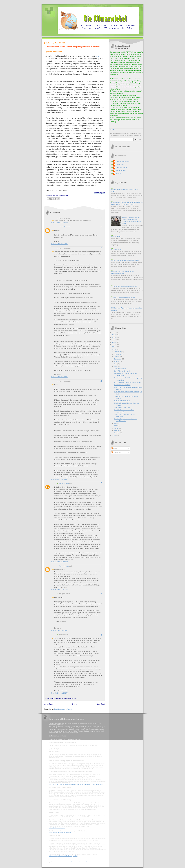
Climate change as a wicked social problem (125, 260)
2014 (114, 340)
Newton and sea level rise (122, 385)
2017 (114, 332)
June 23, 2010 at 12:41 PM (60, 223)
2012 (114, 345)
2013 (114, 342)
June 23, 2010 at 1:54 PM (59, 244)
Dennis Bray (120, 164)
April (116, 426)
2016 (114, 335)
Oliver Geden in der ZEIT (122, 407)
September (118, 359)
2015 (114, 337)
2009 (114, 435)
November (118, 354)
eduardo (119, 174)
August (116, 361)
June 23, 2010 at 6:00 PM (59, 479)
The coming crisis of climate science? (125, 286)
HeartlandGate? (117, 236)
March (116, 428)
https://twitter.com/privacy (57, 828)
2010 (114, 349)
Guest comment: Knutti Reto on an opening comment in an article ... (74, 47)
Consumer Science (120, 369)
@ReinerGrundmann (123, 161)
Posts (114, 448)
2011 (114, 347)
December (118, 352)
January (117, 433)
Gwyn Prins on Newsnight (122, 371)
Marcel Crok (63, 227)
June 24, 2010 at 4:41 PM (59, 630)
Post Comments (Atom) (63, 709)
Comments (116, 452)
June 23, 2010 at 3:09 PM (59, 377)
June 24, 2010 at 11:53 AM (60, 562)
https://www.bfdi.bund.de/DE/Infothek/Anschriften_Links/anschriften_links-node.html (76, 784)
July (116, 364)
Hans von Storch (121, 167)
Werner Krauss (64, 483)
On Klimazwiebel (117, 249)
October (117, 357)
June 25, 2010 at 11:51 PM (60, 693)
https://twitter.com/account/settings (60, 833)
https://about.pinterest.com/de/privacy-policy (63, 856)
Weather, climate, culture (122, 401)
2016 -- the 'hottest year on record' (124, 297)
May (116, 423)
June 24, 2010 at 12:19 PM (60, 589)
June (116, 366)
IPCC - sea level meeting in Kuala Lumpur (127, 382)
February (117, 430)
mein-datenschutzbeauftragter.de (79, 862)
